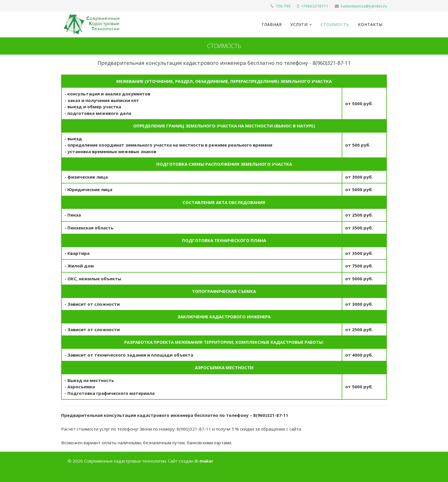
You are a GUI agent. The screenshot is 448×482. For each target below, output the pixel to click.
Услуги (299, 24)
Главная (272, 24)
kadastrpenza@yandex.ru (364, 6)
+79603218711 (315, 6)
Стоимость (335, 24)
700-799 (283, 6)
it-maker (204, 461)
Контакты (370, 24)
